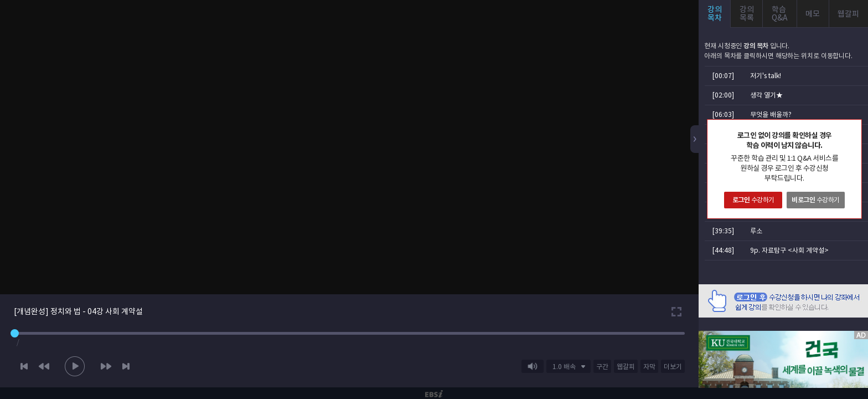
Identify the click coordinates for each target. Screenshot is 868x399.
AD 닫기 (846, 324)
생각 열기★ (766, 95)
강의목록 (747, 14)
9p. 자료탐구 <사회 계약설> (789, 250)
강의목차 (715, 14)
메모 (813, 14)
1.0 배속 (564, 367)
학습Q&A (780, 14)
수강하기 (753, 200)
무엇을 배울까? (771, 114)
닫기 (853, 128)
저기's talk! (766, 76)
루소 (756, 231)
